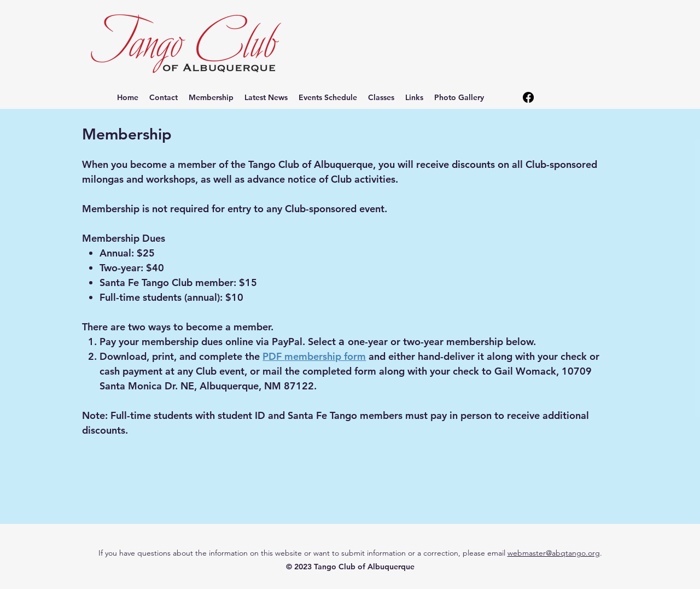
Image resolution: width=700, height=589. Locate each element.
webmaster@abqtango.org (554, 553)
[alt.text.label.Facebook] (528, 97)
